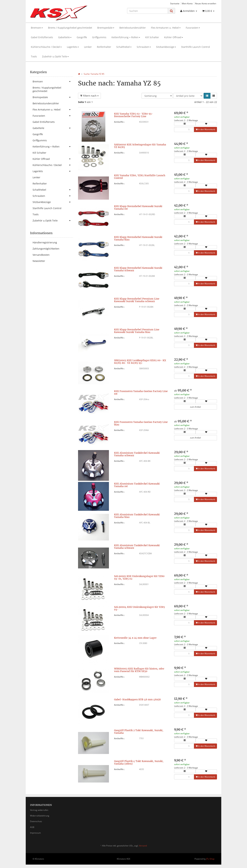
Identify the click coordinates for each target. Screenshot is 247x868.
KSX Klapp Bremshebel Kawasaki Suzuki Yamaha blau (138, 238)
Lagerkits (73, 47)
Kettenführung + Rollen (126, 37)
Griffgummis (99, 37)
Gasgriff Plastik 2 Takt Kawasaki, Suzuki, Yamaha (139, 732)
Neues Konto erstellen (206, 3)
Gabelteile (65, 37)
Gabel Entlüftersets (42, 37)
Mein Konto (187, 3)
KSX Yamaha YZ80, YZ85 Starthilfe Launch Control (140, 177)
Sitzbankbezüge (166, 47)
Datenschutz (36, 821)
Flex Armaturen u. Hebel (166, 28)
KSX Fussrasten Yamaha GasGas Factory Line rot (141, 392)
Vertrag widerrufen (39, 810)
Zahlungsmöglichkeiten (46, 249)
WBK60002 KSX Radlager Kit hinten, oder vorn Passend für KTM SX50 (139, 670)
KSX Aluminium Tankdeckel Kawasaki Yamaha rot (137, 485)
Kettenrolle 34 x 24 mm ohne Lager (135, 638)
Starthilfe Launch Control (196, 47)
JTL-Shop (210, 859)
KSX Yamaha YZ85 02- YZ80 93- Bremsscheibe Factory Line (134, 115)
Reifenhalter (104, 47)
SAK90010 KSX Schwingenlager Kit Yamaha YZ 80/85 (140, 146)
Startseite (175, 3)
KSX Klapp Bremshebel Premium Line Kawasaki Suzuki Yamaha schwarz (137, 300)
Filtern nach (89, 96)
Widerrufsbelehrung (40, 816)
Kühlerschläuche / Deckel (46, 47)
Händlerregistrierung (45, 242)
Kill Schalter (152, 37)
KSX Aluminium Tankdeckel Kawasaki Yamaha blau (137, 516)
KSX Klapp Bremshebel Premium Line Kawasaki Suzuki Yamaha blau (137, 331)
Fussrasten (193, 28)
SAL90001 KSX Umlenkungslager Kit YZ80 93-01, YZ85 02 (139, 577)
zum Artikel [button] (195, 407)
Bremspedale (106, 28)
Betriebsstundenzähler (133, 28)
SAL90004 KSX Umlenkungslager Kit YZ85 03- (139, 608)
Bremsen (37, 28)
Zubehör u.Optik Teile (55, 56)
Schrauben (144, 47)
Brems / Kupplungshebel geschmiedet (70, 28)
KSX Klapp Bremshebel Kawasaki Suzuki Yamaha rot (138, 207)
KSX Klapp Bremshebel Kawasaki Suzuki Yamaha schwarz (138, 269)
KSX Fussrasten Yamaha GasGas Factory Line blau (141, 423)
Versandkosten (41, 255)
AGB (32, 827)
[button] (207, 96)
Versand (143, 846)
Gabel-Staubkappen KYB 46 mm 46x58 (137, 699)
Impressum (35, 833)
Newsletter (39, 261)
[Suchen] (148, 11)
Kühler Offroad (174, 37)
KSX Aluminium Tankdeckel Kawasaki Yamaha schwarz (137, 454)
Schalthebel (124, 47)
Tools (34, 56)
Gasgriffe (82, 37)
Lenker (88, 47)
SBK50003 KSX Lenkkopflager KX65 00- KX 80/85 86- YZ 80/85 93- (140, 362)
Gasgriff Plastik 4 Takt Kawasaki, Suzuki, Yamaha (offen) (139, 762)
